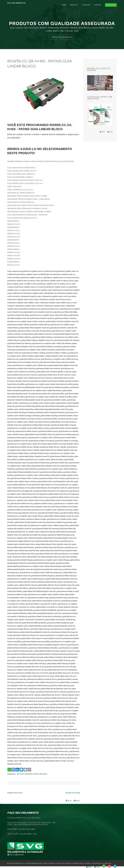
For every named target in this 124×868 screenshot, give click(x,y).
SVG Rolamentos (17, 3)
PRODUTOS (74, 5)
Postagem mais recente (15, 793)
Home (64, 5)
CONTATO (98, 5)
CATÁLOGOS (86, 5)
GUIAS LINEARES (40, 774)
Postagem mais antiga (73, 793)
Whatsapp (111, 5)
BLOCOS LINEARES (25, 774)
